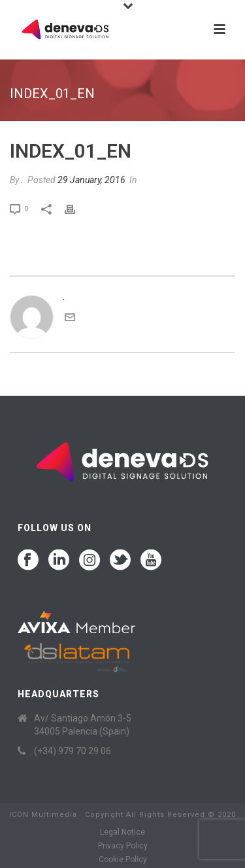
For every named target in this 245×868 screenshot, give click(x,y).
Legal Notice (122, 832)
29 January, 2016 (91, 180)
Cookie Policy (123, 859)
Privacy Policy (123, 846)
